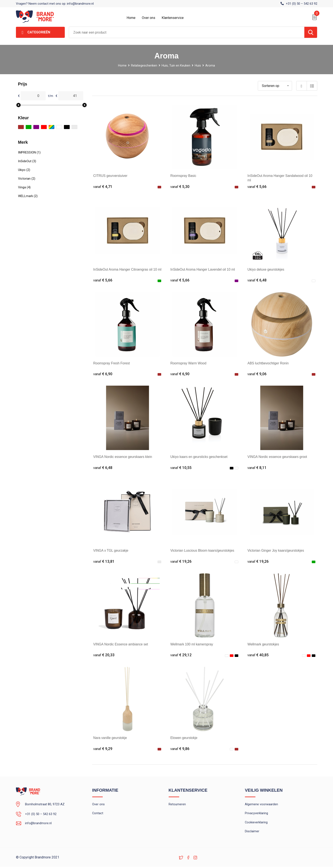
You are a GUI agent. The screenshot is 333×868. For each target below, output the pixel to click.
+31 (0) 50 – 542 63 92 (302, 4)
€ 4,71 (103, 187)
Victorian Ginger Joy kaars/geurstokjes (277, 551)
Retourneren (177, 805)
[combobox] (187, 32)
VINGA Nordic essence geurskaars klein (123, 457)
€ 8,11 (257, 468)
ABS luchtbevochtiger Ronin (269, 363)
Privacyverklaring (256, 814)
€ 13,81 (104, 562)
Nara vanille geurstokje (111, 738)
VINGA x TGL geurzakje (111, 551)
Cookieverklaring (256, 823)
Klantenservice (173, 18)
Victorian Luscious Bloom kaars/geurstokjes (203, 551)
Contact (98, 814)
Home (131, 18)
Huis (198, 65)
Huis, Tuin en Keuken (176, 65)
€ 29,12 (181, 655)
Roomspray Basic (184, 176)
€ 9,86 (180, 749)
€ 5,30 (180, 187)
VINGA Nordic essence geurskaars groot (278, 457)
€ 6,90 (103, 374)
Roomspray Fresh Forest (112, 363)
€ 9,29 (103, 749)
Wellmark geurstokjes (264, 644)
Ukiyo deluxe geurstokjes (266, 269)
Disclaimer (252, 832)
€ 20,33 (104, 655)
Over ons (149, 18)
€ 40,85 (258, 655)
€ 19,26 (181, 562)
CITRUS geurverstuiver (111, 176)
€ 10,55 (181, 468)
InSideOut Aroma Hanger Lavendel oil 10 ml (203, 269)
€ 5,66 (257, 187)
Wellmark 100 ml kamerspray (192, 644)
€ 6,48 (257, 280)
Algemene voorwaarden (261, 805)
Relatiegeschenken (144, 65)
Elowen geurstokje (184, 738)
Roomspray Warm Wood (189, 363)
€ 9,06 (257, 374)
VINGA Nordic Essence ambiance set (121, 644)
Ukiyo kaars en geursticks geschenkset (200, 457)
